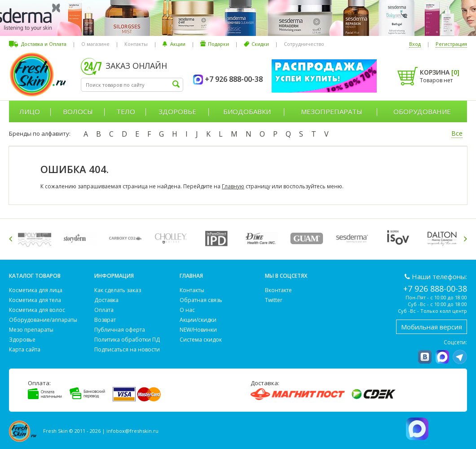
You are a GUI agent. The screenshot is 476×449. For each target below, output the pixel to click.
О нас (187, 310)
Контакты (136, 44)
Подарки (218, 44)
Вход (415, 44)
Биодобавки (247, 111)
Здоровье (177, 111)
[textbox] (132, 85)
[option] (36, 238)
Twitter (274, 300)
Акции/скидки (198, 320)
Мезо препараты (31, 330)
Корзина (440, 72)
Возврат (105, 320)
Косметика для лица (36, 290)
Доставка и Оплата (44, 44)
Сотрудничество (304, 44)
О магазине (95, 44)
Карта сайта (25, 349)
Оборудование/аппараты (43, 320)
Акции (178, 44)
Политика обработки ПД (127, 340)
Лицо (30, 111)
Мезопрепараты (332, 111)
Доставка (106, 300)
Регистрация (451, 44)
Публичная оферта (120, 330)
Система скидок (201, 340)
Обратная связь (201, 300)
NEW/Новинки (198, 330)
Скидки (260, 44)
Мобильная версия (432, 327)
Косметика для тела (35, 300)
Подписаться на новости (127, 349)
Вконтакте (278, 290)
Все (457, 133)
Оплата (104, 310)
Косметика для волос (37, 310)
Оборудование (422, 111)
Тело (126, 111)
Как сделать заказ (118, 290)
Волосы (78, 111)
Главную (233, 186)
